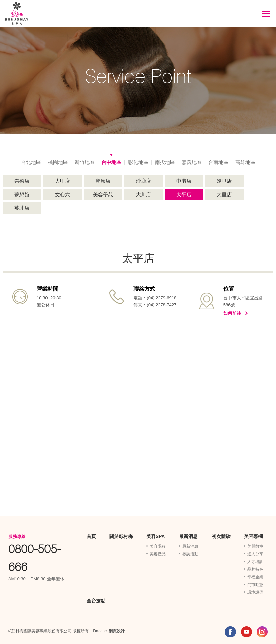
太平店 (184, 195)
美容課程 (158, 546)
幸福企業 (255, 577)
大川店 (143, 195)
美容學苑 (103, 195)
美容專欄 (253, 536)
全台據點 (96, 601)
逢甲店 (224, 181)
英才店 (22, 208)
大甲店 (62, 181)
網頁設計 (117, 631)
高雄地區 (245, 162)
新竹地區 (85, 162)
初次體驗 (221, 536)
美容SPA (156, 536)
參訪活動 (190, 554)
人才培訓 (255, 562)
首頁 (91, 536)
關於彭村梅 (121, 536)
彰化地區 (138, 162)
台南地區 (218, 162)
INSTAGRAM (262, 632)
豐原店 (103, 181)
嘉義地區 (192, 162)
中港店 (184, 181)
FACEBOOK (230, 632)
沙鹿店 (143, 181)
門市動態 (255, 585)
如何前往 (232, 313)
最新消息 (188, 536)
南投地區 (165, 162)
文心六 (62, 195)
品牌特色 (255, 569)
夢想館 (22, 195)
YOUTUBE (246, 632)
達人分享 (255, 554)
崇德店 (22, 181)
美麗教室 (255, 546)
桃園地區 (58, 162)
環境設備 (255, 592)
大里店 (224, 195)
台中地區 (111, 162)
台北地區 (31, 162)
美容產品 (158, 554)
